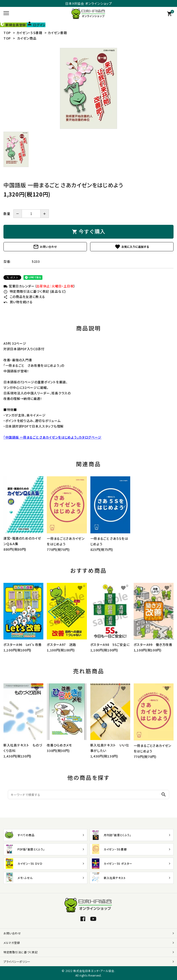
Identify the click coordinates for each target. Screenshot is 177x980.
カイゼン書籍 (57, 33)
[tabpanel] (88, 88)
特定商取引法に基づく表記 (21, 952)
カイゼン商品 (27, 38)
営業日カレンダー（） (39, 286)
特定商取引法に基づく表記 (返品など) (35, 291)
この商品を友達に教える (24, 297)
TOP (7, 33)
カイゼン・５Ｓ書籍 (29, 33)
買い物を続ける (18, 302)
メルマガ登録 (12, 943)
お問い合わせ (45, 247)
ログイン (36, 25)
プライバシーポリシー (17, 961)
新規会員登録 (13, 25)
